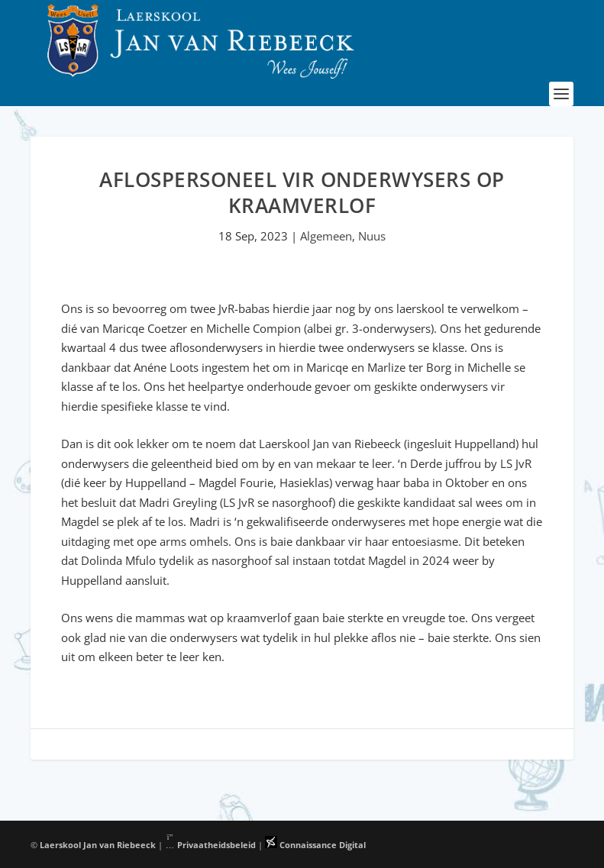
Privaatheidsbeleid (211, 845)
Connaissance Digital (315, 845)
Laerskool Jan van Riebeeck (98, 845)
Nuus (372, 236)
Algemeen (326, 236)
